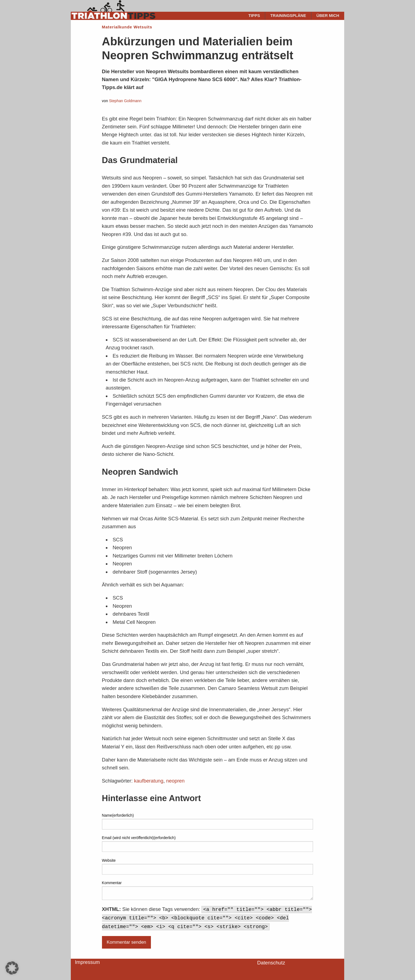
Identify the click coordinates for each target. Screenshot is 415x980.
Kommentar (112, 883)
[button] (12, 968)
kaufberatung (149, 781)
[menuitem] (254, 16)
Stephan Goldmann (125, 101)
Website (109, 860)
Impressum (87, 962)
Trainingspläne (288, 16)
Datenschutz (271, 963)
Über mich (328, 16)
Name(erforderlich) (118, 815)
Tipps (254, 16)
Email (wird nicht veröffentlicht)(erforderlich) (139, 838)
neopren (176, 781)
